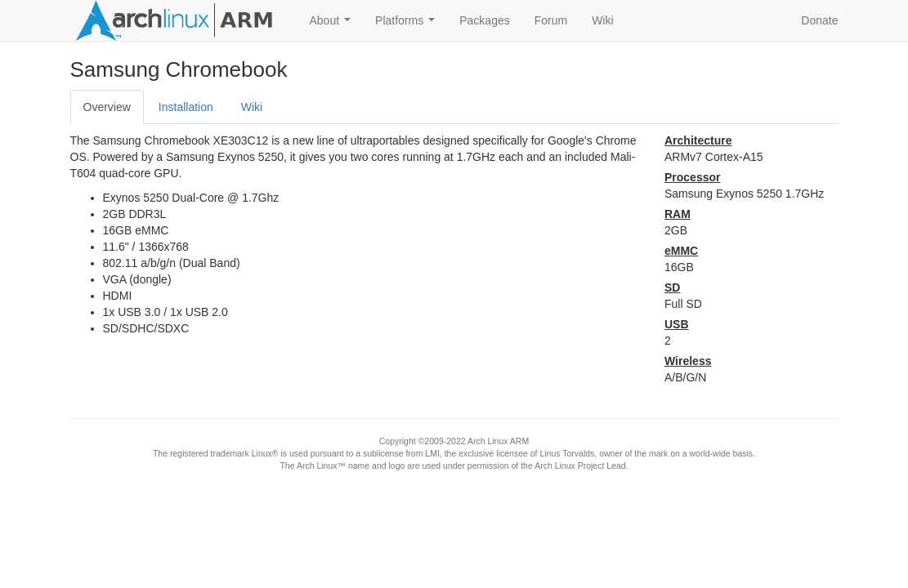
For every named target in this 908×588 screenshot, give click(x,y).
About (333, 25)
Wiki (602, 20)
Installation (186, 107)
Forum (551, 20)
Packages (484, 20)
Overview (107, 107)
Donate (819, 20)
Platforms (408, 25)
